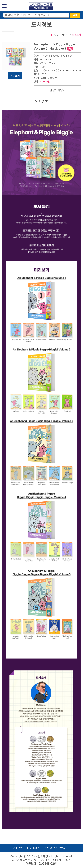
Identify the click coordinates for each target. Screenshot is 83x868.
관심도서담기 (57, 90)
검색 (75, 15)
